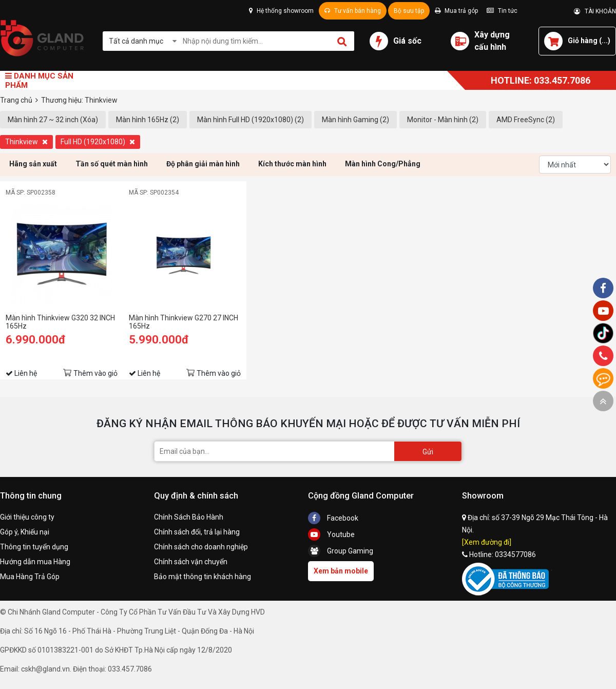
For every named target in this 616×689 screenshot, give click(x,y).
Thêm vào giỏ (95, 373)
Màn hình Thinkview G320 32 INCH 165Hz (60, 322)
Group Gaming (341, 551)
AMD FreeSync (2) (526, 120)
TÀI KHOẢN (595, 11)
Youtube (331, 534)
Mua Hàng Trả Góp (30, 577)
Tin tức (502, 11)
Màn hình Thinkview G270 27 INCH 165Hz (184, 322)
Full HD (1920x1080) (98, 142)
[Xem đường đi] (487, 542)
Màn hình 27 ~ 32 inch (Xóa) (53, 120)
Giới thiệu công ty (27, 517)
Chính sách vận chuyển (191, 562)
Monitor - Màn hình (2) (443, 120)
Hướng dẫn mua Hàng (35, 562)
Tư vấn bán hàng (353, 11)
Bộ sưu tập (409, 11)
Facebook (333, 518)
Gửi (428, 452)
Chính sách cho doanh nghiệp (201, 547)
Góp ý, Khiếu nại (25, 532)
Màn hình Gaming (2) (355, 120)
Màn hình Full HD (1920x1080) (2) (251, 120)
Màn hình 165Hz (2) (148, 120)
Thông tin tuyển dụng (34, 547)
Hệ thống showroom (281, 11)
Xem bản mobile (341, 571)
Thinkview (26, 142)
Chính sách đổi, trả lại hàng (197, 532)
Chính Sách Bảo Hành (189, 517)
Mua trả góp (456, 11)
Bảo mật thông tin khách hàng (203, 577)
